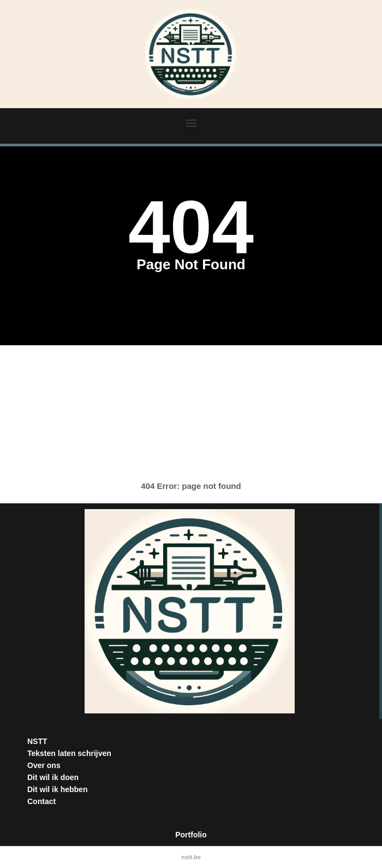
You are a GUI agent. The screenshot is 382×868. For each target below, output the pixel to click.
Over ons (44, 765)
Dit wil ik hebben (57, 789)
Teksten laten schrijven (69, 753)
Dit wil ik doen (53, 777)
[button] (191, 123)
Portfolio (191, 835)
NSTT (37, 741)
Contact (41, 801)
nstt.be (191, 857)
